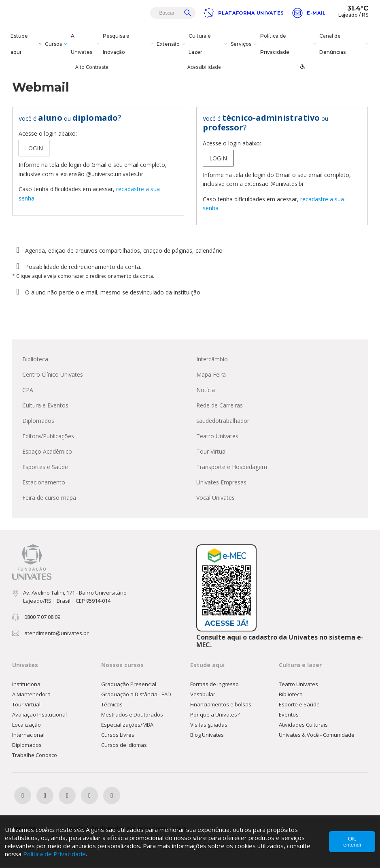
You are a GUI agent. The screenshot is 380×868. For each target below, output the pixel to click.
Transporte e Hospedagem (232, 468)
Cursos (57, 44)
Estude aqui (27, 44)
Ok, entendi (352, 842)
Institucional (27, 685)
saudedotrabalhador (223, 421)
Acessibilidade (204, 67)
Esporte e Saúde (299, 706)
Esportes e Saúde (45, 468)
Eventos (289, 716)
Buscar (188, 13)
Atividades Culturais (303, 726)
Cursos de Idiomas (124, 746)
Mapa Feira (211, 375)
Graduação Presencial (129, 685)
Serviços (245, 44)
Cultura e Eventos (45, 406)
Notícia (206, 391)
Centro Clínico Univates (53, 375)
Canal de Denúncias (345, 44)
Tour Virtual (211, 452)
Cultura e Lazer (209, 44)
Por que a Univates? (215, 716)
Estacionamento (44, 483)
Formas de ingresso (214, 685)
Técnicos (112, 706)
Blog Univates (207, 736)
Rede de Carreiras (220, 406)
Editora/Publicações (48, 437)
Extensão (172, 44)
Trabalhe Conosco (35, 756)
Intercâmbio (212, 360)
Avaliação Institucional (39, 716)
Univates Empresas (221, 483)
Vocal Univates (215, 498)
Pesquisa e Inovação (129, 44)
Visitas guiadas (209, 726)
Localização (27, 726)
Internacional (28, 736)
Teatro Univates (217, 437)
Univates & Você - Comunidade (317, 736)
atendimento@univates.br (56, 634)
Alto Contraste (92, 67)
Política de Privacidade (289, 44)
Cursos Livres (118, 736)
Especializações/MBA (127, 726)
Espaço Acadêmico (47, 452)
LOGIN (34, 149)
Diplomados (38, 421)
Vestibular (203, 695)
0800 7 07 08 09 (42, 618)
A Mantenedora (31, 695)
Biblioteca (35, 360)
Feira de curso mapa (49, 498)
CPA (28, 391)
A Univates (86, 44)
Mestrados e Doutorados (132, 716)
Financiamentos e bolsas (221, 706)
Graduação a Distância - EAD (136, 695)
